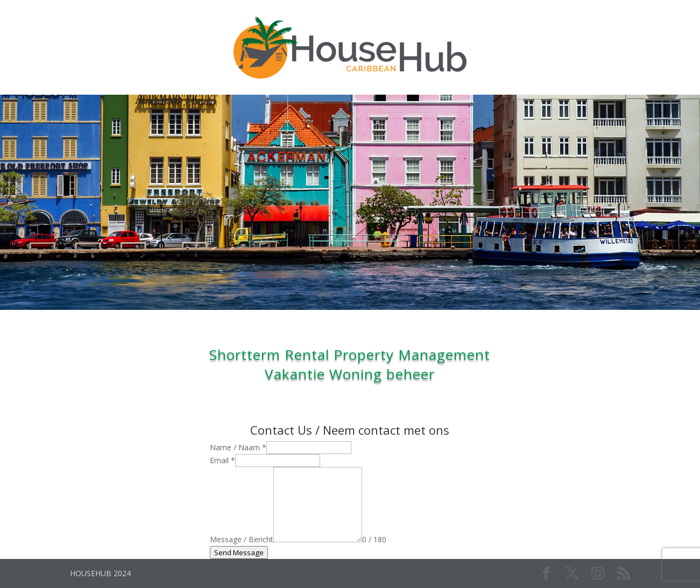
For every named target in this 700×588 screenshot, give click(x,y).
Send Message (239, 552)
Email (222, 460)
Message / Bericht (242, 539)
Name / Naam (238, 447)
